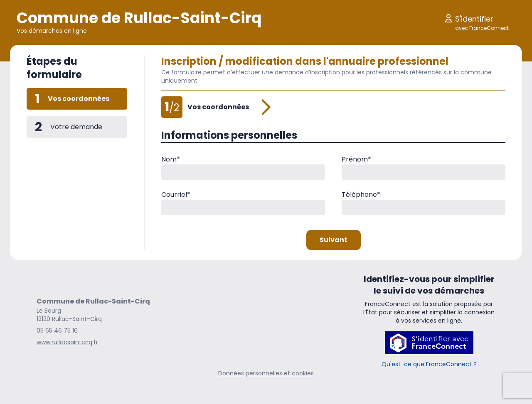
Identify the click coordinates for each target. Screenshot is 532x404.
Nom (171, 159)
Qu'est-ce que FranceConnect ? (429, 364)
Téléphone (361, 195)
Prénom (356, 159)
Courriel (176, 195)
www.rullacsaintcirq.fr (67, 342)
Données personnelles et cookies (266, 373)
